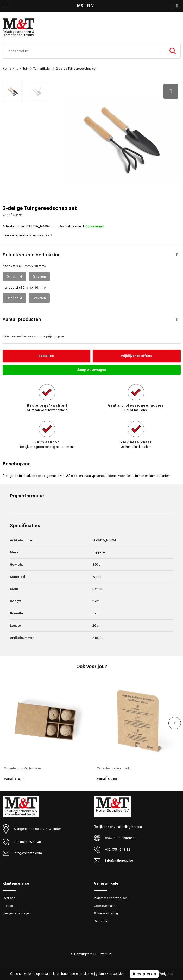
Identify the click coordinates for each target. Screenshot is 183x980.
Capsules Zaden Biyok (114, 767)
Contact (8, 904)
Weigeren (166, 974)
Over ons (9, 897)
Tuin (26, 69)
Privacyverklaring (106, 912)
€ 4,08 (14, 778)
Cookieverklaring (106, 904)
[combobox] (84, 51)
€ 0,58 (107, 778)
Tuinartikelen (43, 69)
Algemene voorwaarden (111, 897)
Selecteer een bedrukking (32, 253)
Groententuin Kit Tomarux (23, 767)
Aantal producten (22, 318)
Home (7, 69)
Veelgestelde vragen (18, 912)
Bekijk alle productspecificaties (27, 234)
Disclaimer (102, 920)
